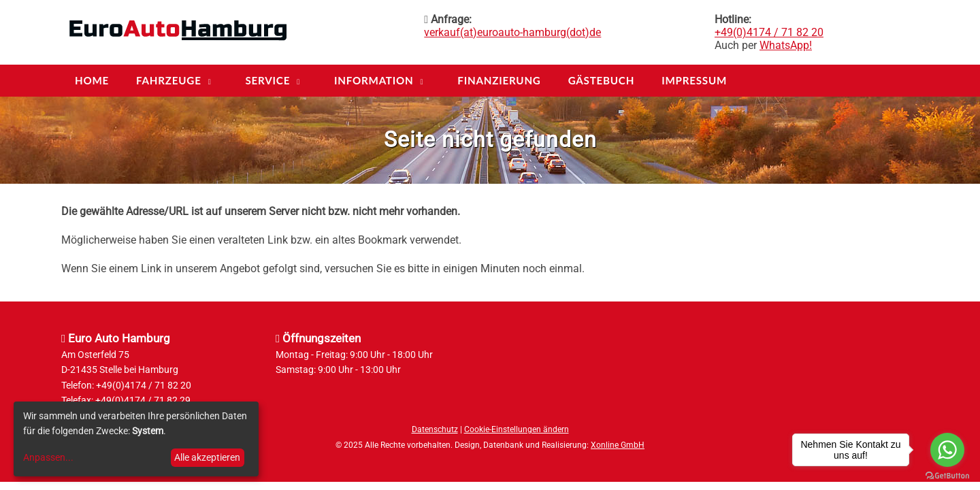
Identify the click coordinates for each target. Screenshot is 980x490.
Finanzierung (499, 80)
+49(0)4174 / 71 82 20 (769, 32)
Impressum (694, 80)
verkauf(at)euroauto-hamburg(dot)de (512, 32)
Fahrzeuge (169, 80)
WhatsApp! (786, 45)
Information (374, 80)
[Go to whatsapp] (947, 450)
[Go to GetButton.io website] (947, 476)
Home (92, 80)
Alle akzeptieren (207, 457)
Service (267, 80)
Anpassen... (48, 457)
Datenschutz (435, 429)
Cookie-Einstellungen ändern (517, 429)
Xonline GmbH (618, 445)
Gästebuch (602, 80)
